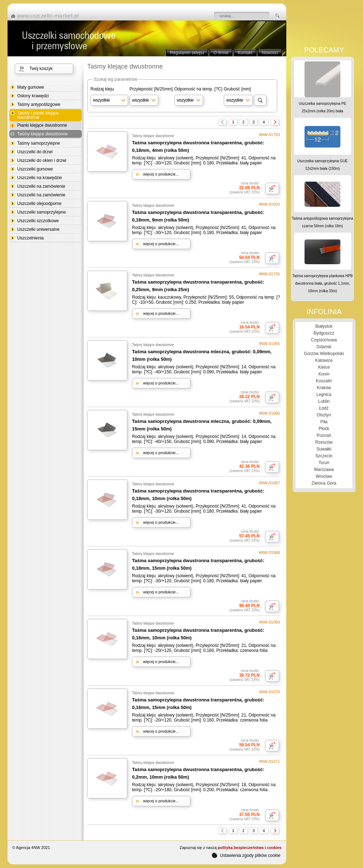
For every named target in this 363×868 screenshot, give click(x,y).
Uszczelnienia (30, 238)
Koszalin (324, 381)
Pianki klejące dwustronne (42, 125)
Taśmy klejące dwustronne (43, 134)
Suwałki (324, 449)
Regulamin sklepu (187, 53)
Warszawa (324, 470)
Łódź (324, 408)
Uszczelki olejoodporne (39, 204)
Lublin (324, 401)
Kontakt (245, 53)
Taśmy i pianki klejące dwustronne (38, 115)
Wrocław (324, 476)
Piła (324, 422)
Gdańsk (324, 347)
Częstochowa (324, 340)
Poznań (324, 435)
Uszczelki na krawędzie (40, 178)
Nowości (270, 53)
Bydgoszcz (324, 333)
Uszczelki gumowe (35, 169)
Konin (324, 374)
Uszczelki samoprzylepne (41, 212)
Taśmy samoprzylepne (39, 143)
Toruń (324, 463)
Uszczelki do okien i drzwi (42, 160)
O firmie (221, 53)
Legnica (324, 395)
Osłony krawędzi (33, 96)
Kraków (324, 388)
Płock (324, 429)
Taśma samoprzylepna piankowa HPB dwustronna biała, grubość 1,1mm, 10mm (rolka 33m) (322, 283)
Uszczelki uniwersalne (38, 229)
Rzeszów (324, 442)
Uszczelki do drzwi (35, 152)
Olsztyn (324, 415)
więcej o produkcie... (161, 174)
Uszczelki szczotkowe (38, 221)
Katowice (324, 360)
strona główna (47, 16)
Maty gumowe (31, 87)
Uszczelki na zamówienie (41, 186)
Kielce (324, 367)
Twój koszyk (41, 69)
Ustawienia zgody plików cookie (246, 855)
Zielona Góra (324, 483)
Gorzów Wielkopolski (324, 354)
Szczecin (324, 456)
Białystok (324, 326)
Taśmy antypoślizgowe (39, 104)
